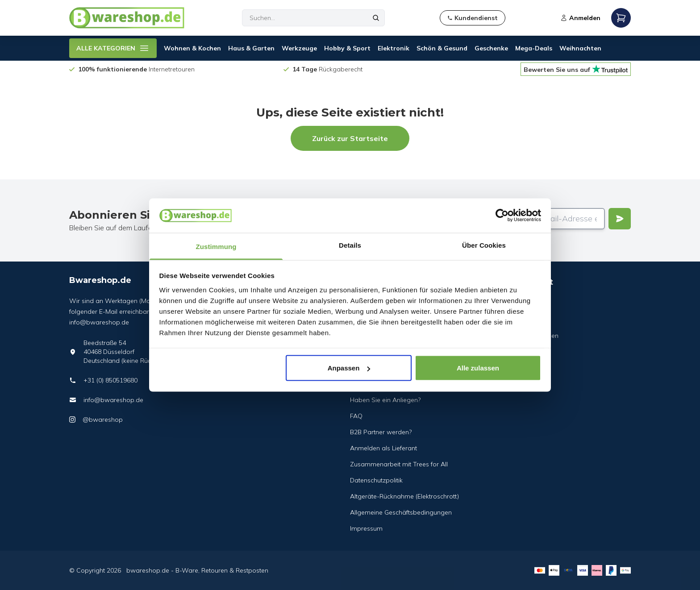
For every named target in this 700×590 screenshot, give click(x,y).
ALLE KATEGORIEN (113, 48)
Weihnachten (580, 48)
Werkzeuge (299, 48)
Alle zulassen (478, 368)
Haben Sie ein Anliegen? (385, 400)
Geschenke (491, 48)
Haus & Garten (251, 48)
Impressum (366, 528)
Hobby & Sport (347, 48)
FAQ (356, 416)
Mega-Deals (534, 48)
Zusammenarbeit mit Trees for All (399, 464)
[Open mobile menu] (621, 18)
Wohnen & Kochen (192, 48)
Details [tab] (350, 245)
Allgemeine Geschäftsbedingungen (401, 512)
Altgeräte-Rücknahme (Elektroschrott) (404, 496)
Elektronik (394, 48)
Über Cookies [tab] (484, 245)
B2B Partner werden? (381, 432)
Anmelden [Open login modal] (580, 18)
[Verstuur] (620, 219)
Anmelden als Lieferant (383, 448)
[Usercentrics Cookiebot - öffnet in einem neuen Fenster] (502, 216)
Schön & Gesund (442, 48)
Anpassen (349, 368)
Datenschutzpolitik (376, 480)
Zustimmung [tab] (216, 246)
